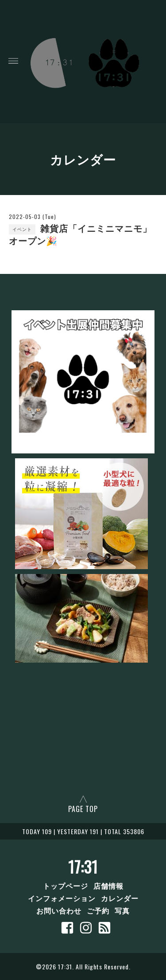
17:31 (83, 867)
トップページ (66, 886)
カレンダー (120, 898)
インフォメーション (62, 898)
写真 (122, 910)
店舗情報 (108, 886)
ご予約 (98, 910)
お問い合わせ (59, 910)
